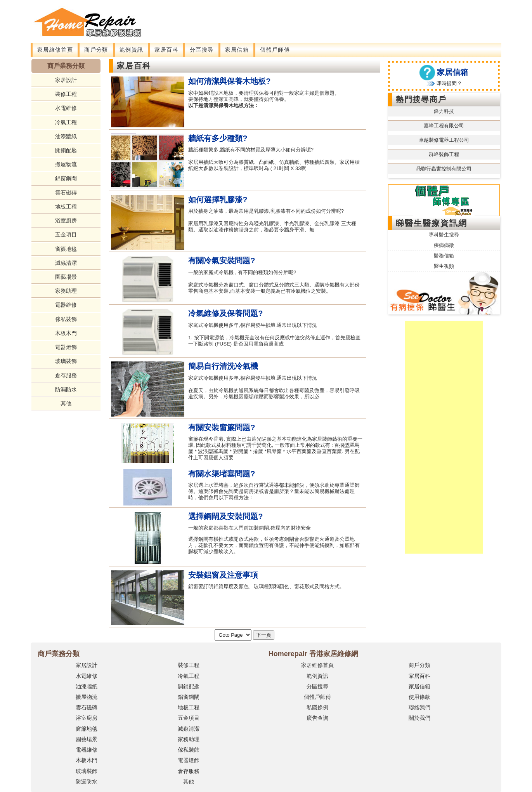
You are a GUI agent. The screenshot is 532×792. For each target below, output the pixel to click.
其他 (66, 403)
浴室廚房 (66, 221)
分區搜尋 (202, 50)
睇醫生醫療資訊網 (432, 223)
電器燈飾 (66, 347)
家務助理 (66, 291)
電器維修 (66, 305)
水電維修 (66, 108)
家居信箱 (237, 50)
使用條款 (419, 697)
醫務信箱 (444, 256)
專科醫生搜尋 (444, 235)
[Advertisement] (307, 17)
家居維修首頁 (55, 50)
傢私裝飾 (66, 319)
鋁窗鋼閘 (66, 178)
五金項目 (66, 234)
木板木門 (66, 333)
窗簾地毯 (66, 249)
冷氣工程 (66, 122)
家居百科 (166, 50)
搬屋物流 (66, 164)
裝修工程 (66, 94)
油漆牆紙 (66, 136)
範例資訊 (132, 50)
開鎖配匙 (66, 150)
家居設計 (66, 80)
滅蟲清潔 (66, 263)
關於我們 (419, 718)
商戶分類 (96, 50)
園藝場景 (66, 277)
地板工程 (66, 207)
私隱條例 (317, 707)
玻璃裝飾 (66, 361)
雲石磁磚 (66, 193)
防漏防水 (66, 389)
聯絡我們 (419, 707)
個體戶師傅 (275, 50)
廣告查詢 (317, 718)
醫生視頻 (444, 266)
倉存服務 (66, 375)
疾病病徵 (444, 245)
